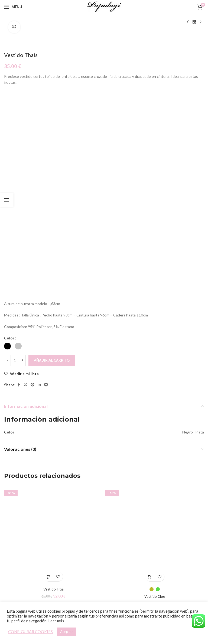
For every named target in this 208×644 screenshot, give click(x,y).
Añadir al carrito (52, 360)
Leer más (56, 621)
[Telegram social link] (46, 385)
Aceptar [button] (66, 632)
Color (9, 338)
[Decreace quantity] (7, 361)
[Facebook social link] (19, 385)
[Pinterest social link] (32, 385)
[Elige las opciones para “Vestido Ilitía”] (49, 577)
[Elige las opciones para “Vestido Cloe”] (150, 577)
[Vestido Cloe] (155, 535)
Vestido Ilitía (53, 589)
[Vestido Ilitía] (53, 535)
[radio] (7, 346)
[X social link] (25, 385)
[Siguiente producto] (201, 22)
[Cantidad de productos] (15, 361)
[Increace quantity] (22, 361)
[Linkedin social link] (39, 385)
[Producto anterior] (188, 22)
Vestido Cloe (155, 596)
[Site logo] (104, 6)
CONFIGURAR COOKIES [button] (30, 632)
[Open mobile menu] (13, 7)
